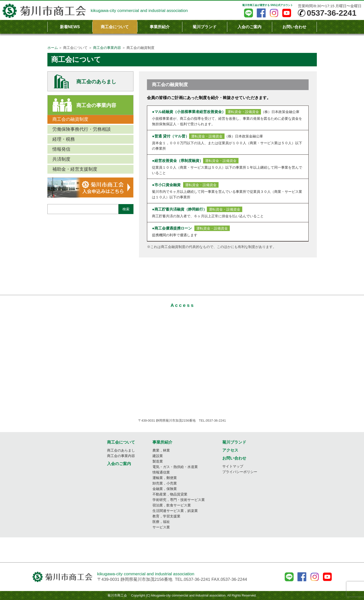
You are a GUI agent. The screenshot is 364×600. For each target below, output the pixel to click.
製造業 (158, 461)
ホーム (53, 48)
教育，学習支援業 (166, 516)
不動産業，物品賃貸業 (170, 494)
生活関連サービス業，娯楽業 (175, 511)
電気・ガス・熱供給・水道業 (175, 467)
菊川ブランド (205, 27)
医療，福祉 (161, 522)
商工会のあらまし (96, 82)
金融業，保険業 (165, 489)
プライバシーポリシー (240, 472)
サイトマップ (233, 466)
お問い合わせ (294, 27)
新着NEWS (70, 27)
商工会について (115, 27)
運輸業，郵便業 (165, 478)
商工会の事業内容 (107, 48)
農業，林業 (161, 450)
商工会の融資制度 (70, 119)
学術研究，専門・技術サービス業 (179, 500)
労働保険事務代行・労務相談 (82, 129)
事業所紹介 (160, 27)
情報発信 (61, 149)
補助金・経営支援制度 (75, 169)
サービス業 (161, 527)
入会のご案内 (249, 27)
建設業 (158, 456)
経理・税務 (64, 139)
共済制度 (61, 159)
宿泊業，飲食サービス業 (172, 505)
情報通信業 (161, 472)
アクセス (230, 450)
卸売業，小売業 (165, 483)
